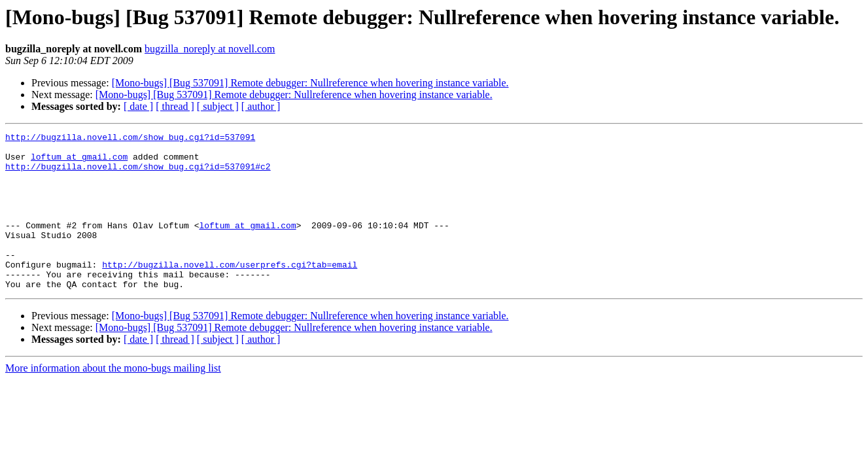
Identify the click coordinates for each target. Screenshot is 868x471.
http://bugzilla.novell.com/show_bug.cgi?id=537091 (130, 139)
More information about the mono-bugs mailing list (113, 399)
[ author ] (261, 106)
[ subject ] (218, 106)
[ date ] (138, 106)
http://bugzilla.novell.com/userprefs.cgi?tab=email (230, 292)
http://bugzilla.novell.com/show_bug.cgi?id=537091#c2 (138, 174)
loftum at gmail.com (79, 162)
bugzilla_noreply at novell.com (210, 49)
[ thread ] (175, 106)
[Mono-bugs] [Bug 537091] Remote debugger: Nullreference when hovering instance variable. (310, 83)
